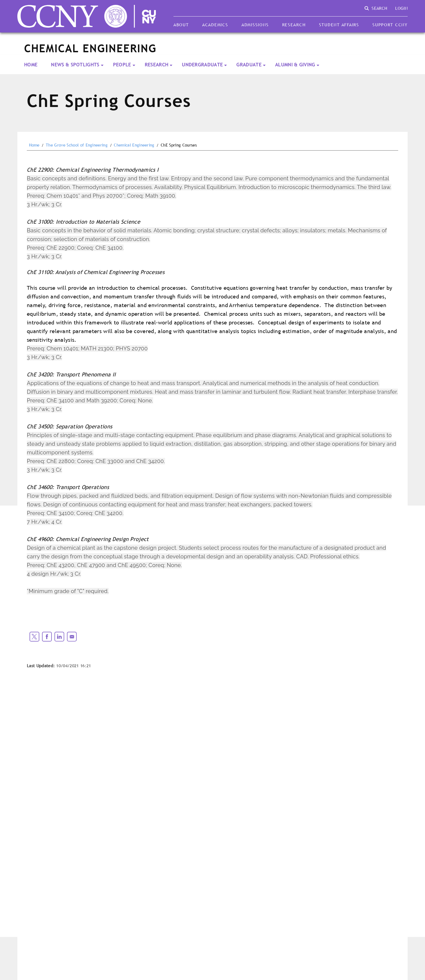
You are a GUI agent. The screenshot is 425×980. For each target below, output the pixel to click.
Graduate (249, 65)
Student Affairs (339, 25)
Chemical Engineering (134, 145)
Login (401, 8)
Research (294, 25)
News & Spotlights (75, 65)
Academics (215, 25)
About (181, 25)
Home (31, 65)
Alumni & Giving (295, 65)
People (122, 65)
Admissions (255, 25)
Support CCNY (390, 25)
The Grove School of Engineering (77, 145)
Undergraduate (202, 65)
